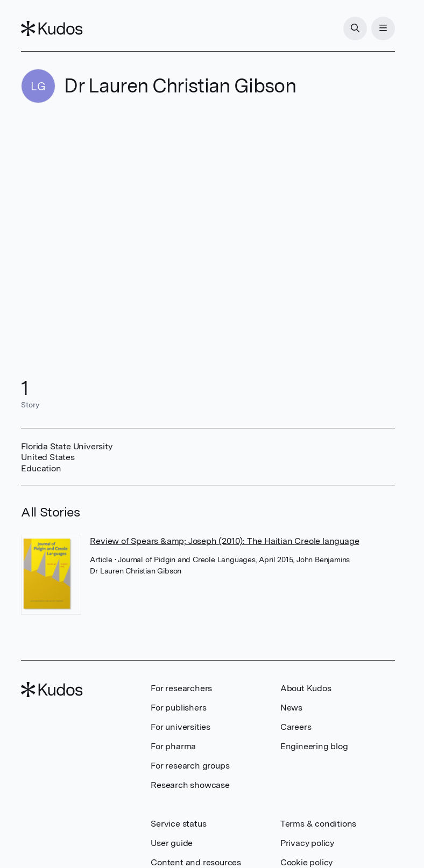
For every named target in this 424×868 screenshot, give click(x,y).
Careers (296, 727)
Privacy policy (307, 843)
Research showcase (190, 785)
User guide (172, 843)
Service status (178, 824)
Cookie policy (306, 862)
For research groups (190, 766)
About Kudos (306, 688)
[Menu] (383, 28)
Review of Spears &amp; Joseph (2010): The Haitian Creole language (224, 541)
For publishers (178, 708)
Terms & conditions (318, 824)
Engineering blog (314, 746)
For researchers (181, 688)
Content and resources (196, 862)
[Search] (355, 28)
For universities (181, 727)
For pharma (173, 746)
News (291, 708)
